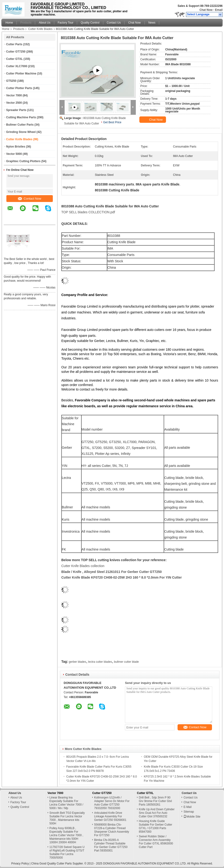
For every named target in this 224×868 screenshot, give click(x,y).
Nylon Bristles (16, 147)
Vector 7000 (14, 95)
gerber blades (77, 662)
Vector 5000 (14, 154)
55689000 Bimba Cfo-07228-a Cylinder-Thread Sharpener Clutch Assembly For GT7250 (112, 830)
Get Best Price (112, 122)
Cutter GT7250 (16, 52)
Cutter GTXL (14, 59)
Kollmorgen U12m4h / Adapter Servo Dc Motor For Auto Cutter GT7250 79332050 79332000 (112, 803)
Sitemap (189, 812)
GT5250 (11, 81)
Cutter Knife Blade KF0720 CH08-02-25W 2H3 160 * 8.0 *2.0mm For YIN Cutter (122, 577)
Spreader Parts (16, 110)
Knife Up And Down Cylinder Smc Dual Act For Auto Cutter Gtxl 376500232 (157, 813)
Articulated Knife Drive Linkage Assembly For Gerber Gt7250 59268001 (110, 816)
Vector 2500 (14, 103)
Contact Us (114, 23)
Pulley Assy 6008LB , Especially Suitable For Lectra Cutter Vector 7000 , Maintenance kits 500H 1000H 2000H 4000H (66, 835)
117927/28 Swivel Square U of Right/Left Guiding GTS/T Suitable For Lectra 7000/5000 (67, 852)
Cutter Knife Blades (40, 29)
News (152, 23)
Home (9, 23)
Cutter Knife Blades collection (83, 566)
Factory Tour (66, 23)
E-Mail (187, 807)
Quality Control (90, 23)
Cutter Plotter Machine (21, 74)
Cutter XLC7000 (17, 66)
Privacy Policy (20, 864)
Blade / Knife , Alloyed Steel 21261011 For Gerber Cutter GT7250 (112, 572)
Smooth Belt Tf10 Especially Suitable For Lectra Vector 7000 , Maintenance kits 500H (67, 818)
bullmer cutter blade (126, 662)
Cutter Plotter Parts (19, 88)
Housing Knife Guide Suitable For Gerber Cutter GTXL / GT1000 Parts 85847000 (156, 826)
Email (219, 10)
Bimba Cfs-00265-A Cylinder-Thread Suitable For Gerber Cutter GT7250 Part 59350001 (111, 845)
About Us (44, 23)
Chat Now (206, 10)
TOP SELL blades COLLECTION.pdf (88, 212)
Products (26, 23)
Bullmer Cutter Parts (20, 125)
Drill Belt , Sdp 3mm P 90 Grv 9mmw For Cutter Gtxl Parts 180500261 (155, 801)
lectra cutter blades (100, 662)
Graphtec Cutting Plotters (23, 161)
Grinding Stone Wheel (21, 132)
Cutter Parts (14, 44)
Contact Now (29, 199)
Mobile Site (192, 817)
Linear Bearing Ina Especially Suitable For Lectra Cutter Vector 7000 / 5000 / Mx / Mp (66, 803)
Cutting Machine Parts (21, 117)
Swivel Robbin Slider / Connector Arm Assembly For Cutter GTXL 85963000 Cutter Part (156, 842)
